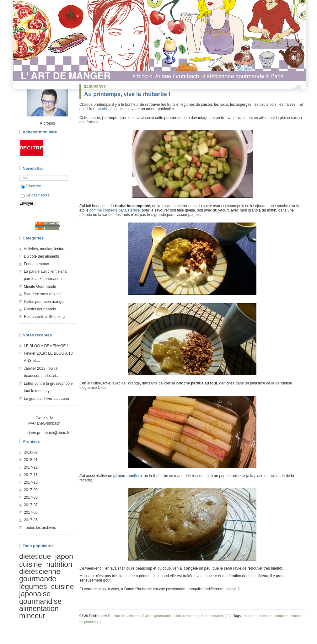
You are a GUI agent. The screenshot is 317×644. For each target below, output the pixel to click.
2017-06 (31, 513)
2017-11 (31, 475)
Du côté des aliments (41, 256)
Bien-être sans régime (42, 294)
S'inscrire (31, 186)
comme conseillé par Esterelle (115, 210)
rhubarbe (250, 616)
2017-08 (31, 497)
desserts (266, 616)
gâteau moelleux (128, 476)
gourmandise (40, 601)
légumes (33, 587)
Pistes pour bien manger (44, 302)
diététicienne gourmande (40, 575)
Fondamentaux (36, 264)
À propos (47, 123)
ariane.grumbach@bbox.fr (48, 433)
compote (281, 616)
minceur (32, 616)
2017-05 (31, 520)
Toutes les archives (40, 528)
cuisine (31, 564)
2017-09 (31, 490)
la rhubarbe (99, 109)
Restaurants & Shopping (44, 317)
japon (64, 556)
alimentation (39, 609)
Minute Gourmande (40, 287)
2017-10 (31, 482)
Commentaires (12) (216, 616)
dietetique (35, 556)
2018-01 (31, 460)
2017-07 (31, 505)
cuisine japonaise (47, 590)
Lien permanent (186, 616)
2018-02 (31, 452)
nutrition (59, 564)
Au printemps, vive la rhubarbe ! (127, 94)
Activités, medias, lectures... (47, 249)
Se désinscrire (35, 195)
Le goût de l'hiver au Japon (46, 399)
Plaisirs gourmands (40, 309)
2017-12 (31, 467)
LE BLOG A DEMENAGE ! (46, 346)
